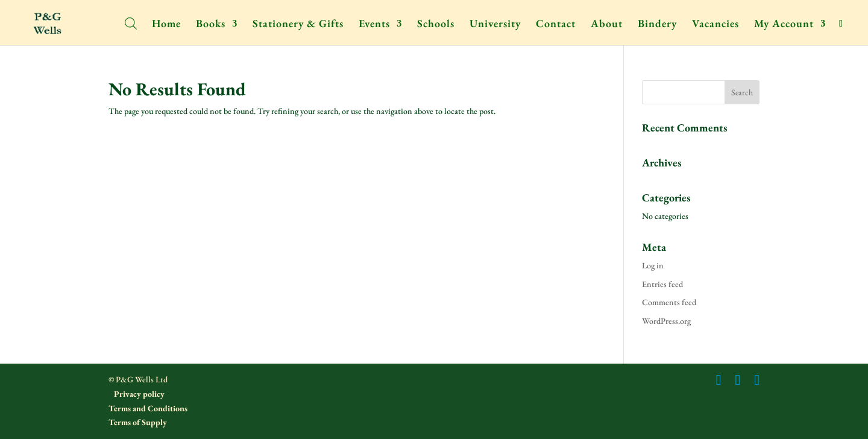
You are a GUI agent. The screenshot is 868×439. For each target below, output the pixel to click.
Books (211, 25)
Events (374, 25)
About (607, 25)
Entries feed (662, 284)
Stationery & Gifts (298, 25)
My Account (784, 25)
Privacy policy (138, 394)
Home (166, 25)
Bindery (657, 25)
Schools (436, 25)
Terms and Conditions (148, 408)
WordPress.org (666, 321)
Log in (653, 265)
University (495, 25)
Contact (556, 25)
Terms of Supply (138, 422)
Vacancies (715, 25)
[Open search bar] (131, 23)
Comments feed (669, 302)
